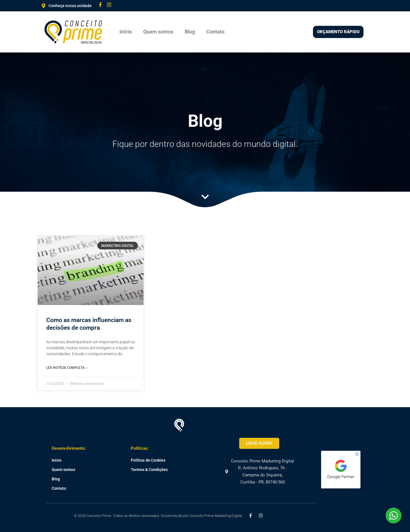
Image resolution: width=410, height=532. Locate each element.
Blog (190, 32)
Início (126, 32)
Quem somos (158, 32)
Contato (215, 32)
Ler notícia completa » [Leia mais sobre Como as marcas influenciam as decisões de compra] (67, 368)
